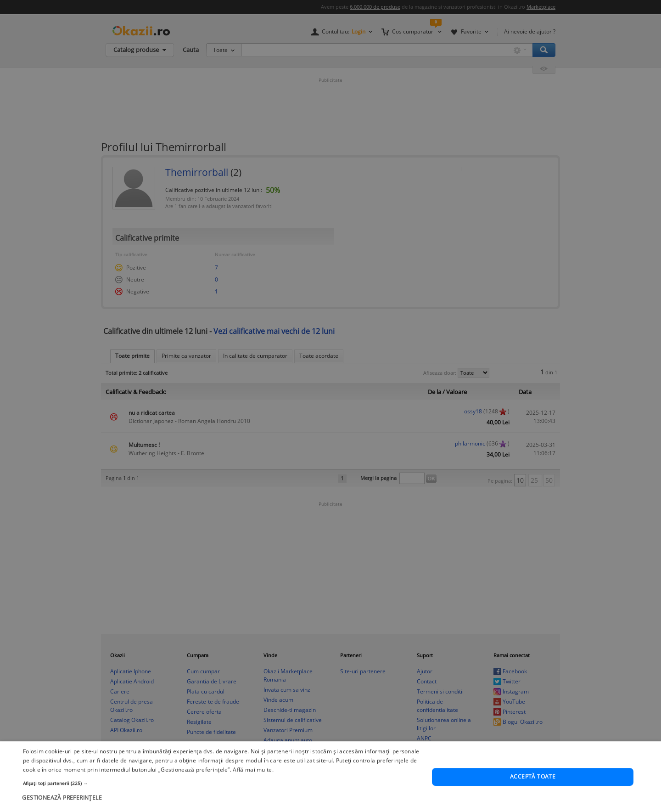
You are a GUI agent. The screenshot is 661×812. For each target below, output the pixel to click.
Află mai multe (252, 791)
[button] (221, 804)
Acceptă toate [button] (533, 798)
